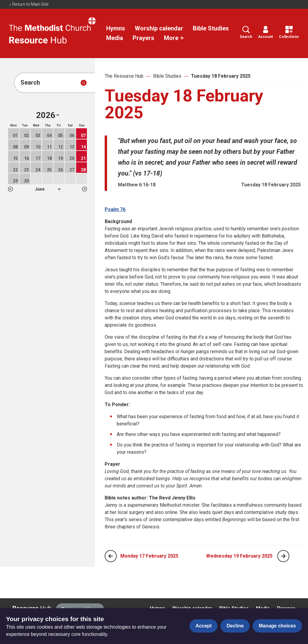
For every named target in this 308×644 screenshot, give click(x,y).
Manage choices (277, 626)
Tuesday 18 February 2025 (221, 76)
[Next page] (283, 556)
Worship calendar (159, 28)
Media (115, 38)
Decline (235, 626)
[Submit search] (84, 83)
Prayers (143, 38)
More (174, 38)
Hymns (116, 28)
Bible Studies (211, 28)
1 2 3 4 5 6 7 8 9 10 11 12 (48, 189)
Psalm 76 (115, 209)
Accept (203, 626)
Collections (289, 32)
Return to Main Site (29, 4)
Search (246, 32)
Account (265, 32)
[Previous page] (111, 556)
